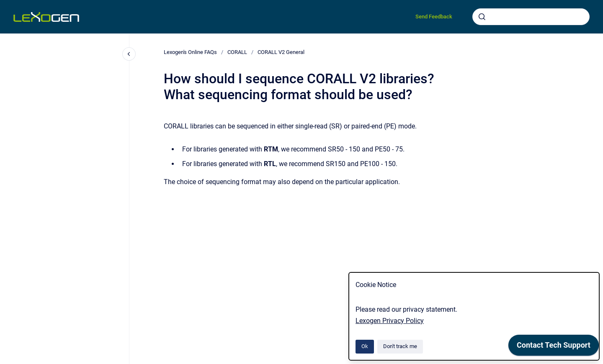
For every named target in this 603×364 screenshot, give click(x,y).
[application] (554, 347)
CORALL (237, 52)
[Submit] (482, 17)
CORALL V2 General (281, 52)
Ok (365, 346)
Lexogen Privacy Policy (390, 321)
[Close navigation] (129, 54)
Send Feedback (434, 17)
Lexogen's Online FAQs (190, 52)
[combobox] (531, 17)
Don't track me (400, 346)
